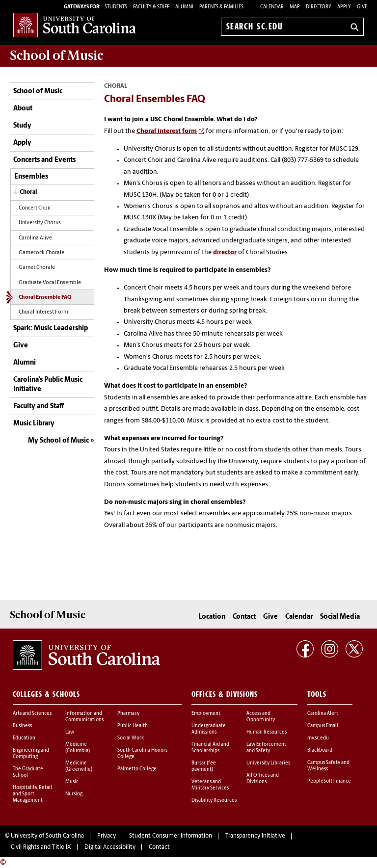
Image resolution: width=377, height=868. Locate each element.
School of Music (38, 92)
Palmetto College (137, 769)
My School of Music (58, 441)
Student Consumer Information (171, 836)
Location (212, 617)
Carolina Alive (35, 238)
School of (56, 55)
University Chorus (40, 223)
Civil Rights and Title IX (41, 847)
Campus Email (323, 726)
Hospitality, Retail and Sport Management (32, 794)
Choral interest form (167, 131)
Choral (28, 192)
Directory (319, 7)
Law (70, 732)
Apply (344, 7)
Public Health (133, 726)
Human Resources (267, 732)
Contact (244, 617)
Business (22, 726)
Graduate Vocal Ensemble (50, 283)
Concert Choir (35, 208)
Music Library (34, 424)
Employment (206, 714)
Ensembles (31, 177)
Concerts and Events (44, 160)
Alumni (25, 363)
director (225, 252)
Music (72, 782)
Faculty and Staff (39, 407)
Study (22, 126)
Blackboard (320, 750)
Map (295, 7)
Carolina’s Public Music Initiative (48, 385)
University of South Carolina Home (75, 25)
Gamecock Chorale (41, 253)
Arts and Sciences (32, 714)
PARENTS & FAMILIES (221, 7)
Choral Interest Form (43, 312)
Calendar (272, 7)
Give (362, 7)
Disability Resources (214, 801)
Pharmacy (128, 714)
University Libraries (268, 763)
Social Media (340, 617)
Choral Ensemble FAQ (45, 298)
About (23, 109)
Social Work (131, 738)
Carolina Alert (323, 714)
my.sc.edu (318, 738)
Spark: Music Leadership (51, 329)
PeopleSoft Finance (329, 781)
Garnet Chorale (37, 268)
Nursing (74, 794)
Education (24, 738)
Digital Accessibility (110, 847)
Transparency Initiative (255, 836)
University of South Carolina (47, 836)
